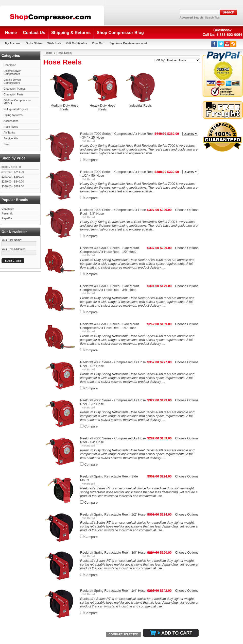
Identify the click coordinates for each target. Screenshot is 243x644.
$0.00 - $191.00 (11, 167)
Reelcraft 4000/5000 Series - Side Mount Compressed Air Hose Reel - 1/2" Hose (109, 250)
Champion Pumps (14, 89)
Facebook (214, 44)
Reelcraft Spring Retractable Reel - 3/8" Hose (113, 552)
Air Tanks (9, 133)
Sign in (114, 43)
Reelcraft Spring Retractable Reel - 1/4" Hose (113, 591)
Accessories (11, 121)
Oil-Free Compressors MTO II (17, 102)
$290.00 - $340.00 (13, 181)
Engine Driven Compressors (12, 81)
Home (49, 53)
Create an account (135, 43)
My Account (13, 43)
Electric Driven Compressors (12, 72)
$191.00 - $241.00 (13, 172)
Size (6, 144)
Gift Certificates (76, 43)
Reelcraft (7, 213)
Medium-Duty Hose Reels (64, 107)
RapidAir (7, 218)
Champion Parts (13, 94)
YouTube (227, 44)
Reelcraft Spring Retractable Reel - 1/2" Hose (113, 514)
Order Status (34, 43)
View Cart (98, 43)
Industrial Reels (141, 105)
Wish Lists (54, 43)
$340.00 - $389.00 (13, 186)
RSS (233, 44)
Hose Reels (11, 127)
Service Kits (11, 138)
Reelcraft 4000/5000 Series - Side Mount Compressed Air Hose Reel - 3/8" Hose (109, 288)
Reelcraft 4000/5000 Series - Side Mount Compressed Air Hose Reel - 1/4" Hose (109, 326)
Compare (91, 160)
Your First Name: (12, 240)
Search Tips (212, 18)
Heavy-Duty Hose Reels (102, 107)
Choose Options (187, 210)
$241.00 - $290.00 (13, 177)
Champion (10, 65)
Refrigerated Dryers (16, 109)
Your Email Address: (14, 249)
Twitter (221, 44)
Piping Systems (13, 115)
